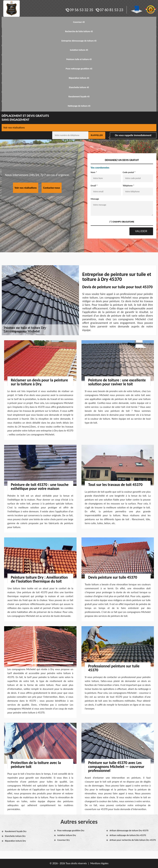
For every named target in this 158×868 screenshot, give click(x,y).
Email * (94, 186)
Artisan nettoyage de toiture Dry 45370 (128, 835)
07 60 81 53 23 (109, 10)
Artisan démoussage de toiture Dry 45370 (129, 831)
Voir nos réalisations (14, 128)
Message (95, 199)
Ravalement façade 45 (79, 97)
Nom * (94, 172)
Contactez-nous (52, 188)
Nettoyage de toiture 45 (79, 106)
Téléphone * (129, 186)
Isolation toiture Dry (67, 835)
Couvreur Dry (64, 840)
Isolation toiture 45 (79, 50)
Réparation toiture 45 (79, 78)
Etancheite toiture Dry (15, 836)
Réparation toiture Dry (15, 841)
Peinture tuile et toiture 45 (79, 59)
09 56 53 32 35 (79, 10)
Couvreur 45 (79, 22)
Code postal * (129, 172)
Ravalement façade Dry (16, 831)
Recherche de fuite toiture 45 (79, 31)
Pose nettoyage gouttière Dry (71, 831)
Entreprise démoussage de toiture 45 (79, 41)
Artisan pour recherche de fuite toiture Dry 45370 (133, 840)
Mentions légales (99, 863)
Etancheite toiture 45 (79, 87)
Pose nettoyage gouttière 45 (79, 69)
